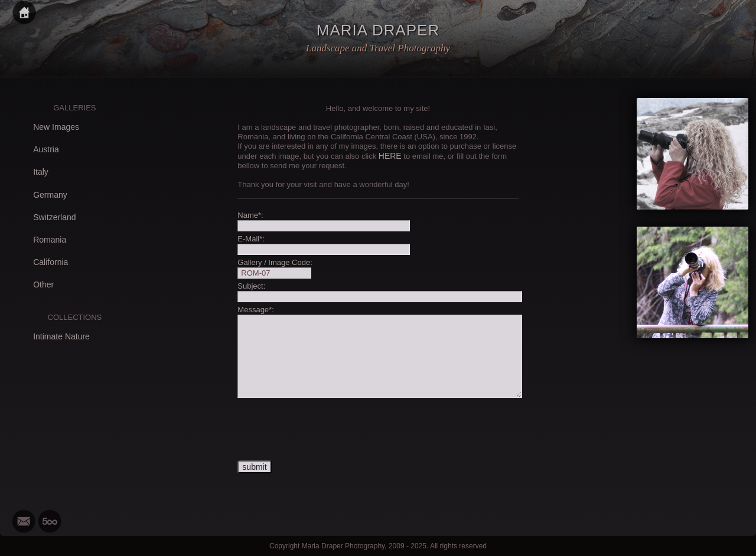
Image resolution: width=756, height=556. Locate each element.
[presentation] (327, 430)
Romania (50, 240)
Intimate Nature (61, 336)
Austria (46, 149)
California (50, 262)
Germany (50, 195)
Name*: (250, 215)
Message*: (255, 310)
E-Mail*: (251, 239)
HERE (390, 156)
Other (43, 284)
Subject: (251, 286)
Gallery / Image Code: (275, 262)
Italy (41, 172)
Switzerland (54, 217)
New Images (56, 127)
